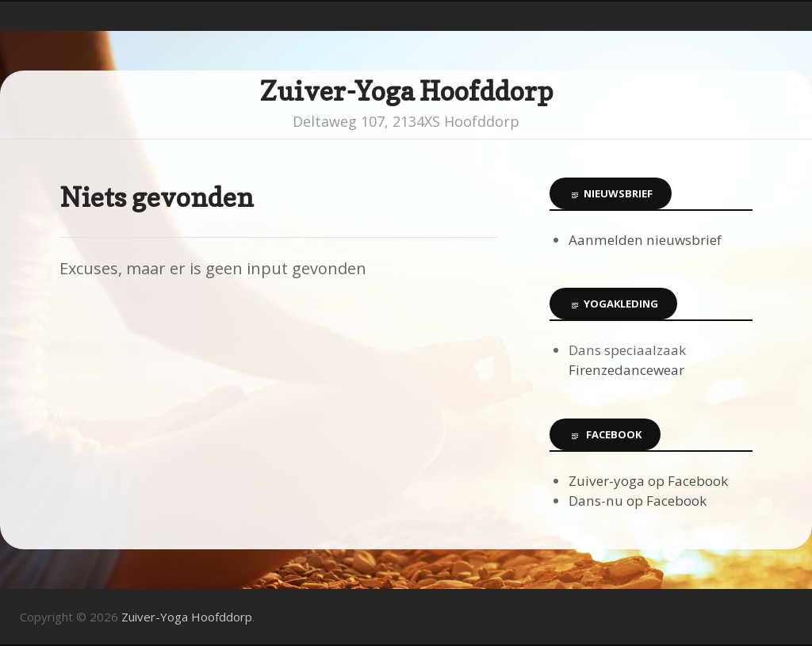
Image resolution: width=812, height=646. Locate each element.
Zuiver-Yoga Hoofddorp (406, 91)
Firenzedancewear (626, 370)
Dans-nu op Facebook (638, 501)
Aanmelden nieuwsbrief (645, 240)
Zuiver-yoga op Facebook (648, 481)
